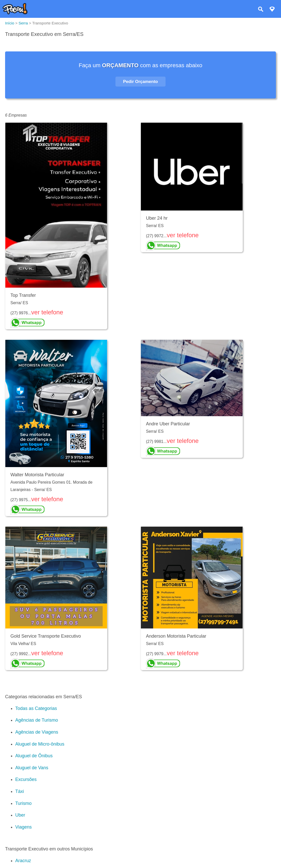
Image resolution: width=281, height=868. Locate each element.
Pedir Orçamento (140, 82)
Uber (20, 815)
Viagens (24, 827)
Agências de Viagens (37, 732)
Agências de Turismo (37, 720)
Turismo (23, 803)
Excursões (26, 779)
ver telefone (47, 312)
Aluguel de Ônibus (34, 756)
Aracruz (23, 861)
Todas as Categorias (36, 708)
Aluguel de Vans (32, 768)
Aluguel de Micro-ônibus (40, 744)
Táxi (20, 791)
